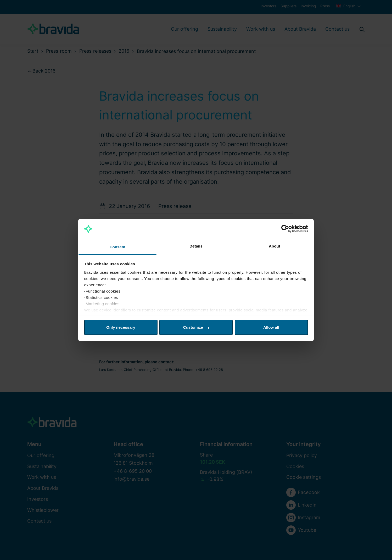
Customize (196, 327)
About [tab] (275, 246)
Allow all (271, 327)
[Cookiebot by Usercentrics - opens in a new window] (285, 229)
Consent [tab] (118, 247)
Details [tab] (196, 246)
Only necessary (121, 327)
